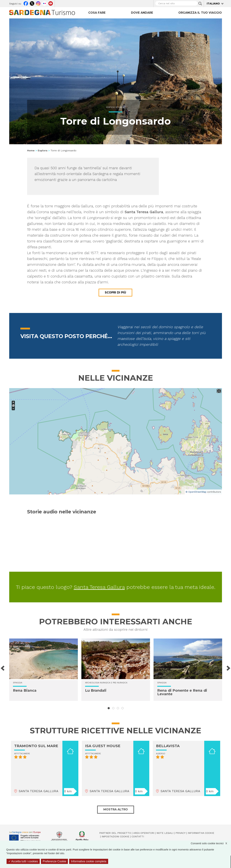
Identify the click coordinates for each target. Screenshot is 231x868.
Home (31, 150)
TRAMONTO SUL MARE (36, 746)
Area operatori (144, 833)
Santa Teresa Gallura (99, 587)
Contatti (138, 836)
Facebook (26, 3)
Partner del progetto (115, 833)
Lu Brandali (96, 690)
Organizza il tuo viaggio (200, 13)
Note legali (165, 833)
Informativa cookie (201, 833)
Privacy (180, 833)
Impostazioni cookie (115, 836)
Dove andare (142, 13)
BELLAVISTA (168, 746)
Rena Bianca (25, 690)
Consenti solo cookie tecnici (211, 843)
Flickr (44, 3)
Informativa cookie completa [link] (89, 861)
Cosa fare (97, 13)
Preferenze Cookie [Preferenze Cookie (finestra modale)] (55, 861)
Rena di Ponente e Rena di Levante (182, 692)
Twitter (32, 3)
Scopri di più (115, 292)
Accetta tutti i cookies (23, 861)
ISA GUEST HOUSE (103, 746)
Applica (200, 4)
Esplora (43, 150)
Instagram (38, 3)
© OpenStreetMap (196, 492)
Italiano (213, 4)
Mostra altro (116, 809)
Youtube (51, 3)
